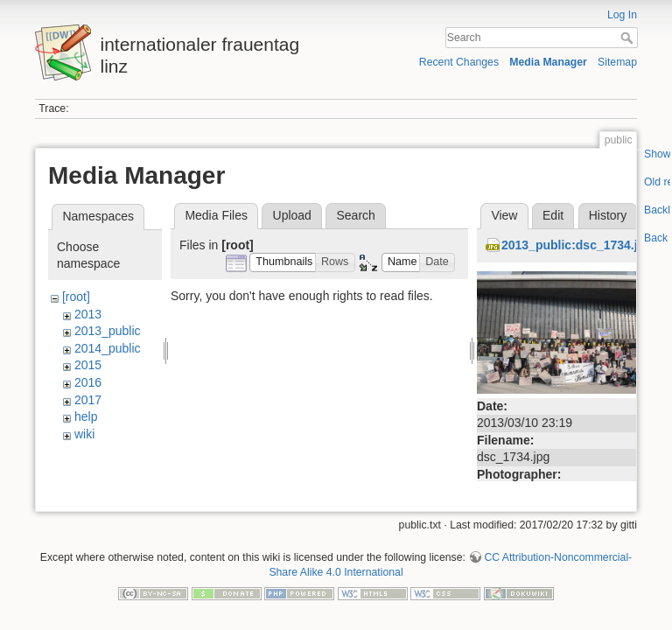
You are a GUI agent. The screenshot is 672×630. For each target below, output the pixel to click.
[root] (76, 297)
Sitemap (617, 62)
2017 (88, 400)
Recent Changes (459, 62)
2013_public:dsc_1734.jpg (577, 245)
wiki (84, 434)
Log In (622, 15)
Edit (553, 215)
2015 (88, 365)
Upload (292, 215)
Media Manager (548, 62)
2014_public (108, 348)
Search (629, 38)
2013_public (108, 331)
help (86, 416)
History (608, 215)
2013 (88, 314)
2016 (88, 382)
